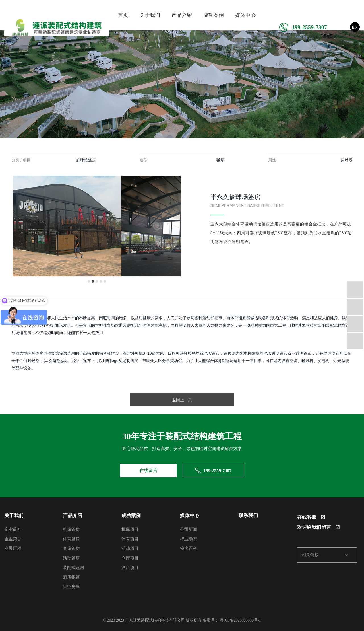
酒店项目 (130, 568)
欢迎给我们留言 (318, 527)
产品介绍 (182, 15)
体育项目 (130, 539)
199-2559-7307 (303, 27)
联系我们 (128, 40)
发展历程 (13, 548)
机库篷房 (71, 529)
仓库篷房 (71, 548)
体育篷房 (71, 539)
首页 (123, 15)
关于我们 (150, 15)
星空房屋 (71, 587)
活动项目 (130, 548)
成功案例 (214, 15)
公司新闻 (189, 529)
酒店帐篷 (71, 577)
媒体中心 (245, 15)
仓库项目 (130, 558)
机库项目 (130, 529)
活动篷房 (71, 558)
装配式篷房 (74, 568)
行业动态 (189, 539)
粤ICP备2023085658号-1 (240, 620)
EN (355, 27)
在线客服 (311, 517)
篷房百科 (189, 548)
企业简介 (13, 529)
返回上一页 (182, 400)
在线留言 (148, 471)
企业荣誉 (13, 539)
